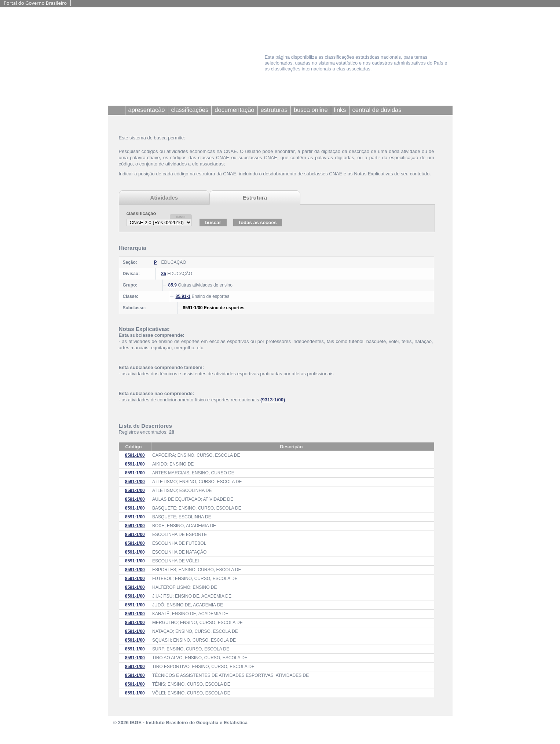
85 (164, 274)
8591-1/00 (135, 455)
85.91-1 (183, 296)
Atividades (164, 198)
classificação (141, 213)
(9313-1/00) (273, 400)
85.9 (173, 285)
